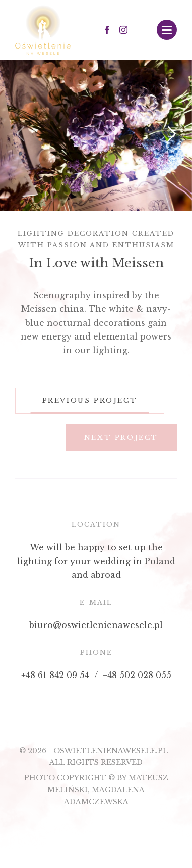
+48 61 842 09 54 (55, 675)
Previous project (90, 400)
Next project (121, 437)
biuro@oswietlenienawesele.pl (96, 625)
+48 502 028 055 (137, 675)
